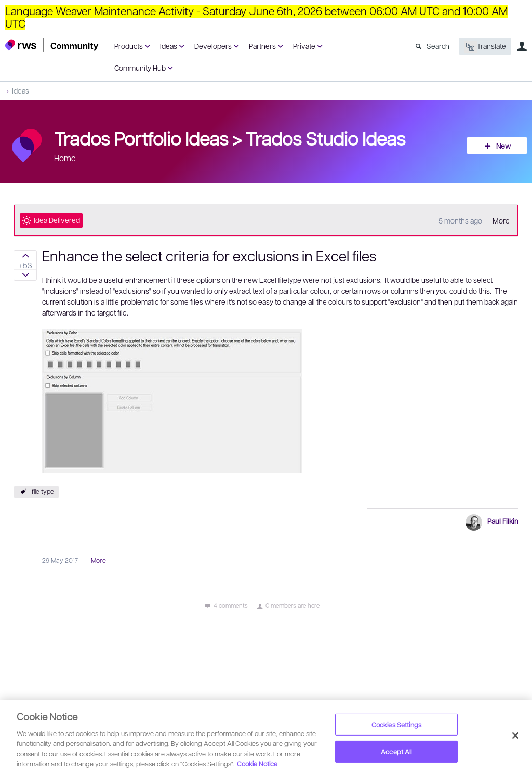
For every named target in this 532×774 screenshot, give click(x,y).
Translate (485, 47)
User (522, 46)
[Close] (515, 736)
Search (438, 46)
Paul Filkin (503, 521)
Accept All (396, 751)
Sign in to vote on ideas (25, 256)
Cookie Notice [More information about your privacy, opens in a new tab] (257, 763)
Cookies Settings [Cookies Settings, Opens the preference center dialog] (396, 724)
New (503, 146)
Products (129, 46)
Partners (262, 46)
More (501, 220)
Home (65, 158)
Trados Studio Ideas (325, 138)
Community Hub (140, 68)
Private (304, 46)
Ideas (169, 46)
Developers (213, 46)
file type (43, 491)
